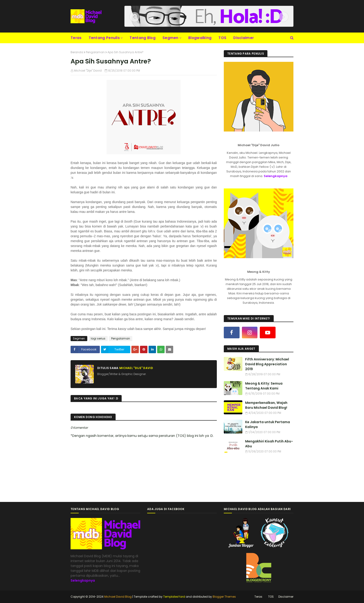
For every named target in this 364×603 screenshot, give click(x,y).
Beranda (77, 52)
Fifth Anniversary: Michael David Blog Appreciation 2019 (267, 364)
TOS (271, 597)
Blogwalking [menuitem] (200, 38)
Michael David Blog (118, 597)
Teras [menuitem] (76, 38)
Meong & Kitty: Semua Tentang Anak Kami (264, 386)
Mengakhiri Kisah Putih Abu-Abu (269, 444)
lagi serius (98, 338)
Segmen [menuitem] (171, 38)
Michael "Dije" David (88, 71)
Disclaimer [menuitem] (244, 38)
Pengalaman (95, 52)
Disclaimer (286, 597)
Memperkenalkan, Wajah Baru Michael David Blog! (266, 405)
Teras (258, 597)
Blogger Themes (224, 597)
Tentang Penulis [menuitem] (104, 38)
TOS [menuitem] (222, 38)
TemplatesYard (174, 597)
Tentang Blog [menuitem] (143, 38)
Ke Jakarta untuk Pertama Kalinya (268, 424)
